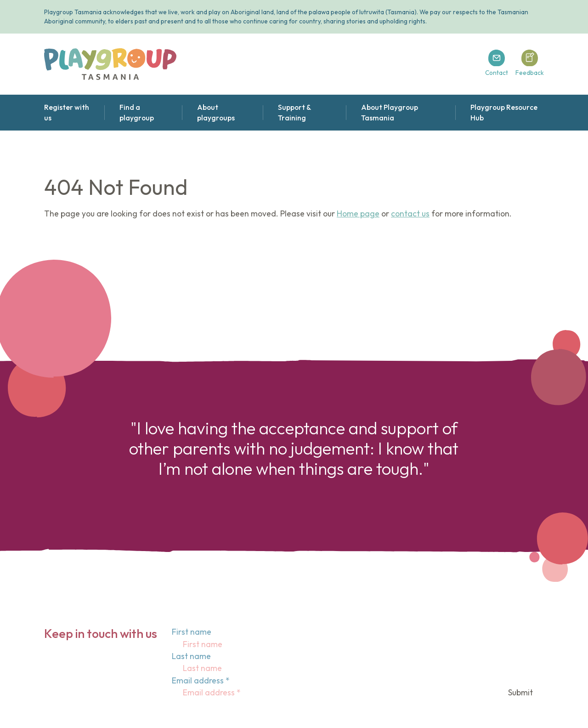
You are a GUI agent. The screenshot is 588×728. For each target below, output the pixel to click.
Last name (191, 656)
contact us (410, 213)
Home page (358, 213)
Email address (201, 680)
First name (192, 632)
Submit (520, 692)
